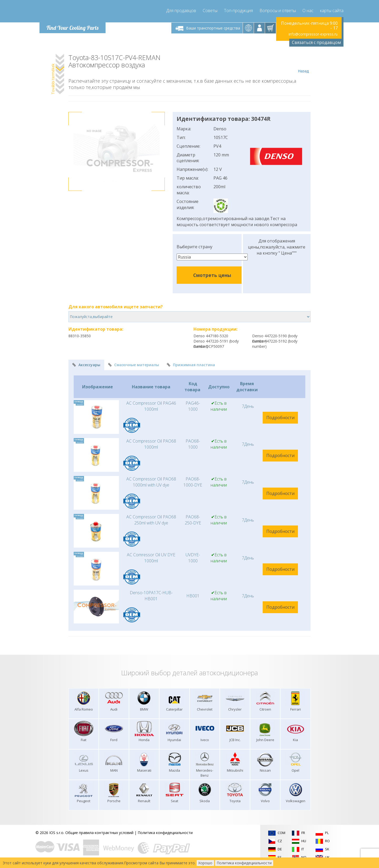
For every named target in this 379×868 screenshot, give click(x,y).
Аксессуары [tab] (86, 365)
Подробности (280, 418)
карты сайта (332, 11)
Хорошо (205, 863)
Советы (210, 11)
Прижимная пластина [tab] (191, 365)
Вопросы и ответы (278, 11)
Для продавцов (181, 11)
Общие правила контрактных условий (99, 833)
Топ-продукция (238, 11)
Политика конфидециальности (165, 833)
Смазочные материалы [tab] (134, 365)
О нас (308, 11)
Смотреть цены (212, 275)
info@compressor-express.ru (313, 34)
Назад (303, 64)
